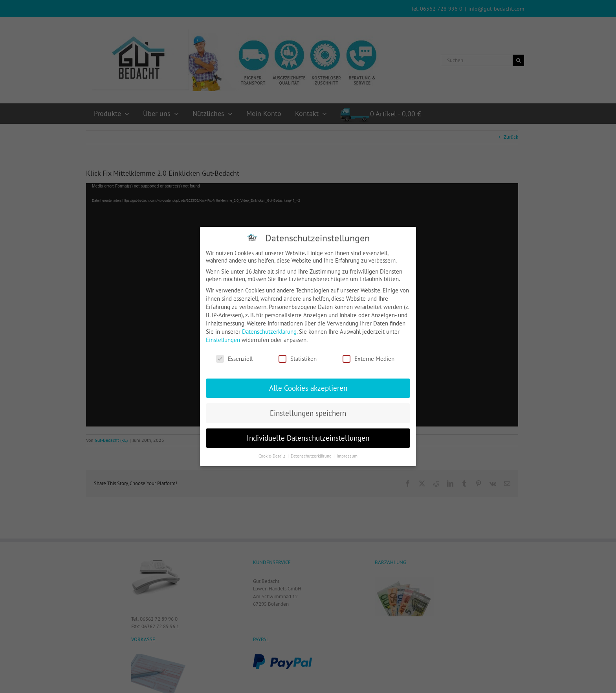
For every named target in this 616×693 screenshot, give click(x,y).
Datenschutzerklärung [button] (312, 456)
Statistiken (298, 359)
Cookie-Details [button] (273, 456)
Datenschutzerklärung (269, 332)
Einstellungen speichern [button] (308, 413)
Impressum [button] (347, 456)
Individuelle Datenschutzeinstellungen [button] (308, 438)
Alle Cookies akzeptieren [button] (308, 388)
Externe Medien (368, 359)
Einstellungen (223, 340)
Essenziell (234, 359)
